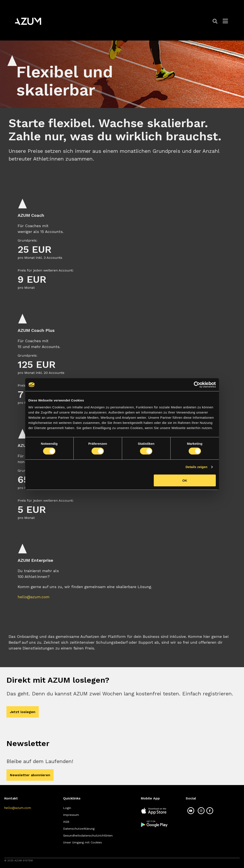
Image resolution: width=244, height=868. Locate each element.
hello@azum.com (34, 597)
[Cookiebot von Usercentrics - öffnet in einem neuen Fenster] (197, 385)
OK (185, 480)
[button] (215, 21)
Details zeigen (197, 467)
